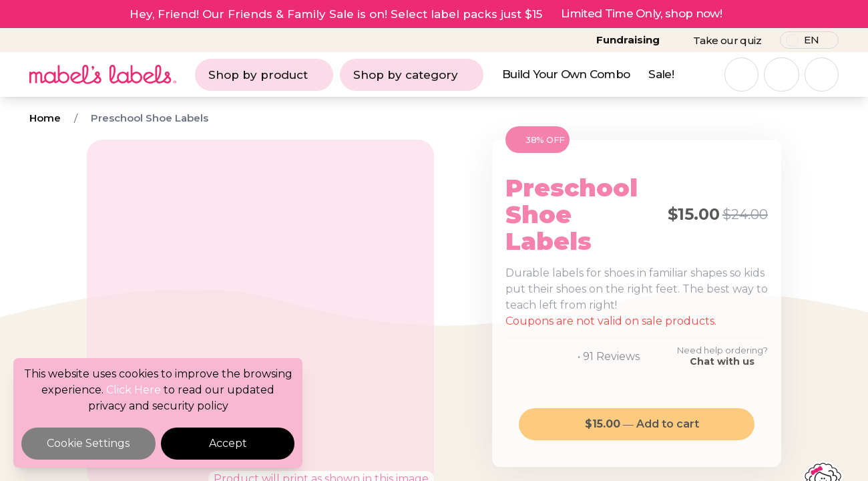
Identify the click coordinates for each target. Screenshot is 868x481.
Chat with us (722, 361)
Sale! (661, 74)
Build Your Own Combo (566, 74)
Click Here (134, 390)
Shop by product (264, 75)
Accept (228, 443)
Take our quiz (727, 40)
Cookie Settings (88, 443)
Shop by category (412, 75)
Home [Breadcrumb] (45, 118)
